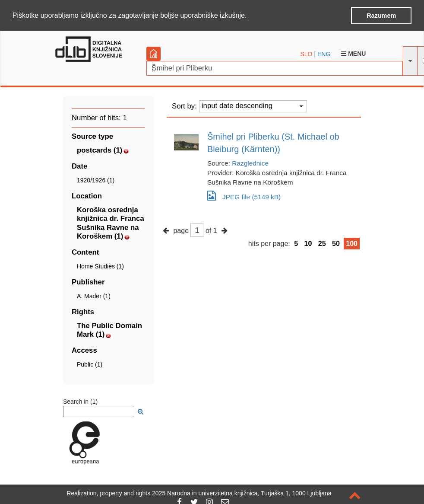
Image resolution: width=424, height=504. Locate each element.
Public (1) (90, 364)
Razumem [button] (381, 16)
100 (352, 243)
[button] (250, 16)
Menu (353, 53)
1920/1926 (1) (96, 180)
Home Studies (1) (100, 265)
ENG (324, 54)
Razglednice (250, 162)
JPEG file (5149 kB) (244, 195)
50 (336, 243)
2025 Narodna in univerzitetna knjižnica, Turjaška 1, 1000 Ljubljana (242, 493)
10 (308, 243)
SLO (307, 54)
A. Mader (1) (94, 295)
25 (322, 243)
